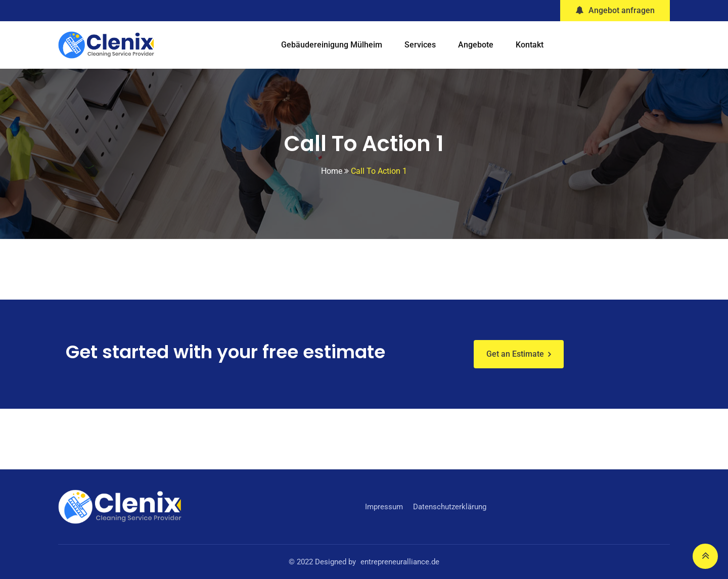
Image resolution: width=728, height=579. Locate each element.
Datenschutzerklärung (450, 507)
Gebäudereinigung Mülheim (332, 45)
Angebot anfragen (615, 10)
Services (420, 45)
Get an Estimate (515, 354)
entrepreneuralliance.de (400, 562)
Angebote (476, 45)
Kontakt (530, 45)
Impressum (384, 507)
